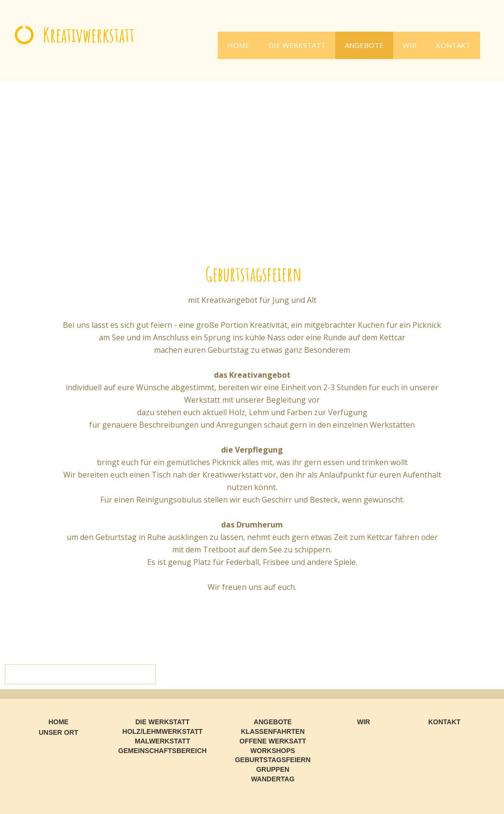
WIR (410, 45)
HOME (238, 45)
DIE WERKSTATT (297, 45)
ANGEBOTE (364, 45)
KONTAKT (453, 45)
